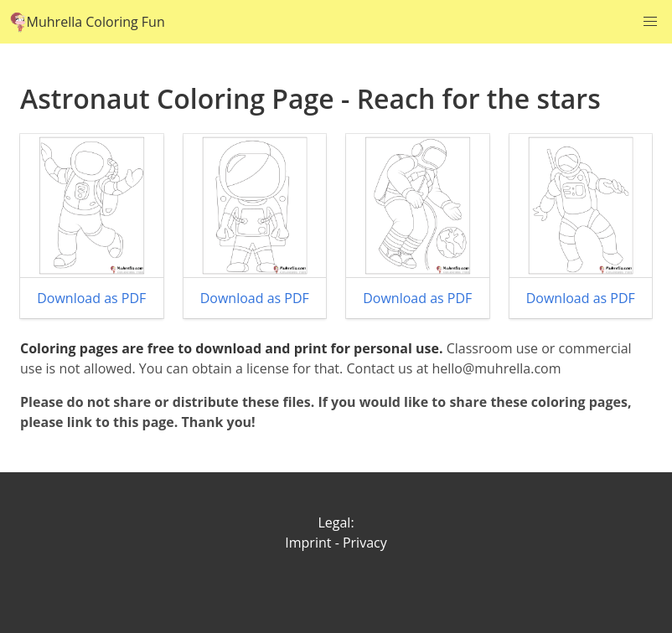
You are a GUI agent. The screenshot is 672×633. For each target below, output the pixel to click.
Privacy (365, 543)
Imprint (308, 543)
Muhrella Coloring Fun (88, 22)
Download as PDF (91, 298)
